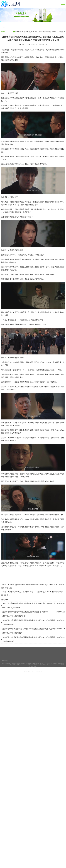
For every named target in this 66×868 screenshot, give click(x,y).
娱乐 (3, 32)
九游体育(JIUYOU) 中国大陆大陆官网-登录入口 (41, 32)
